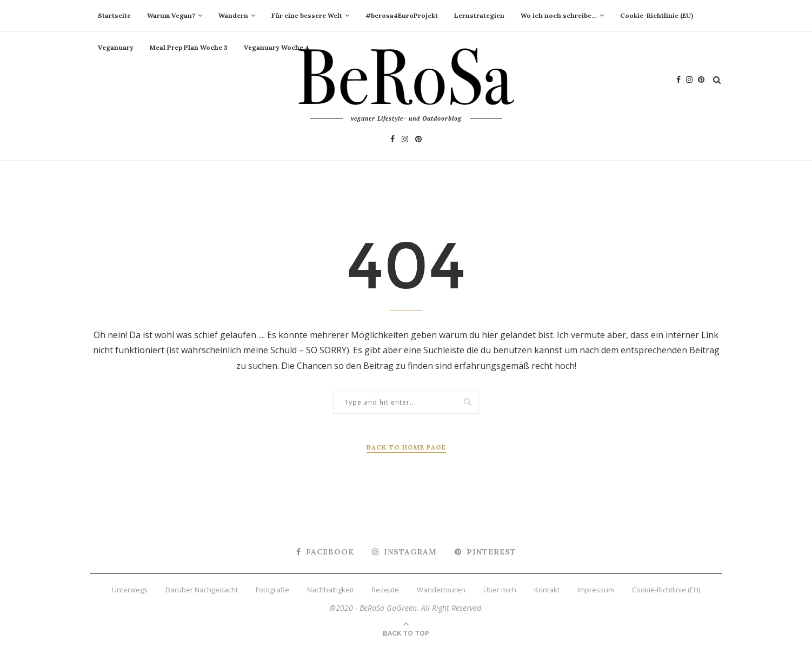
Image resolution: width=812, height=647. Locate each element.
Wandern (233, 15)
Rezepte (385, 590)
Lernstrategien (479, 15)
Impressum (596, 590)
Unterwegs (130, 590)
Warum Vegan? (171, 15)
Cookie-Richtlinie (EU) (657, 15)
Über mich (500, 590)
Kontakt (547, 590)
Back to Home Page (406, 447)
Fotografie (272, 590)
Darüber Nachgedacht (202, 590)
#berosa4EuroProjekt (402, 15)
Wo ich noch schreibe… (559, 15)
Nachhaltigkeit (330, 590)
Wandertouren (441, 590)
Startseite (114, 15)
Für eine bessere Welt (307, 15)
